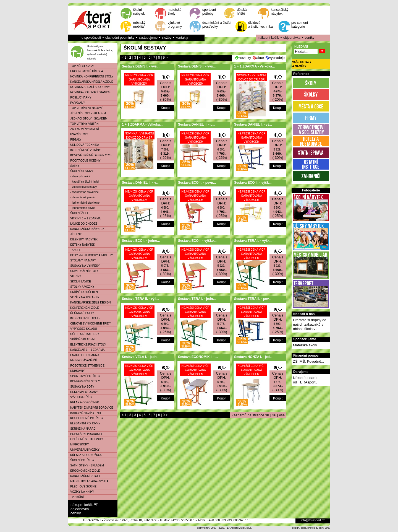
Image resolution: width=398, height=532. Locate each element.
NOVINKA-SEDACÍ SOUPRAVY (89, 87)
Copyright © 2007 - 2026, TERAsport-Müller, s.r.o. (225, 528)
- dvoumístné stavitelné (83, 192)
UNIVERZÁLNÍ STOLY (83, 271)
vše (282, 415)
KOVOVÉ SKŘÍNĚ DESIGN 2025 (90, 155)
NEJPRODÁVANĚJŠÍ (82, 360)
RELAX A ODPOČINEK (83, 402)
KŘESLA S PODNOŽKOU (85, 455)
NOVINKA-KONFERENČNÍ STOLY (91, 76)
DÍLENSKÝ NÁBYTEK (83, 239)
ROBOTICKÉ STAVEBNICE (86, 366)
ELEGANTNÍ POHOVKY (84, 423)
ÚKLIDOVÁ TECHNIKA (83, 145)
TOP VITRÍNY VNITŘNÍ (84, 124)
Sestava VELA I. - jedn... (141, 357)
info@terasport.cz (313, 520)
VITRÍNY (75, 276)
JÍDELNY (75, 234)
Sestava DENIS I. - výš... (141, 66)
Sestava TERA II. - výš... (141, 299)
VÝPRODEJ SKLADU (83, 329)
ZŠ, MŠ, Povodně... (309, 361)
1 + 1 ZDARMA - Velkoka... (254, 66)
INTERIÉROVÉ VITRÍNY (84, 150)
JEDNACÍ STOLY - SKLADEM (88, 119)
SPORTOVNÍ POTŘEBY (84, 376)
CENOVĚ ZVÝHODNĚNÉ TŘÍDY (89, 324)
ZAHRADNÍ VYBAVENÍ (83, 129)
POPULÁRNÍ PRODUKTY (85, 434)
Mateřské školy (305, 345)
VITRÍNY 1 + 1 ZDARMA (84, 218)
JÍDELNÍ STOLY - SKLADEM (87, 113)
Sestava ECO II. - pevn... (197, 183)
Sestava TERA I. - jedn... (197, 299)
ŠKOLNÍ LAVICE (79, 281)
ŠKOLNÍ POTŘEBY (81, 460)
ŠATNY (74, 166)
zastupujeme (148, 38)
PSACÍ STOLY (78, 134)
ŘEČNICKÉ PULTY (81, 313)
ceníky (309, 38)
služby (167, 38)
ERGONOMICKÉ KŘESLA (86, 71)
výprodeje (277, 58)
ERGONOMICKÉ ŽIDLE (84, 471)
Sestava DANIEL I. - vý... (253, 124)
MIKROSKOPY (78, 444)
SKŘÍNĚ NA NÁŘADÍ (82, 429)
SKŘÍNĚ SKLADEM (81, 339)
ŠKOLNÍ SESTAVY (81, 171)
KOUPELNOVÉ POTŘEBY (86, 418)
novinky (245, 58)
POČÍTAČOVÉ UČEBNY (84, 161)
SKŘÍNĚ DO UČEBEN (83, 292)
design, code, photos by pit (307, 528)
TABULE (74, 250)
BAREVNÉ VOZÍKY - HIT (85, 413)
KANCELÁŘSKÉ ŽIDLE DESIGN (89, 303)
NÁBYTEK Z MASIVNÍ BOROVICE (91, 408)
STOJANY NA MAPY (82, 260)
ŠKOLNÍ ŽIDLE (78, 213)
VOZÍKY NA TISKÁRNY (84, 297)
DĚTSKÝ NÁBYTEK (82, 245)
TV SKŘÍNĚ (76, 497)
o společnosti (91, 38)
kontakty (182, 38)
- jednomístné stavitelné (84, 203)
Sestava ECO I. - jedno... (141, 241)
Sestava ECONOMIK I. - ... (198, 357)
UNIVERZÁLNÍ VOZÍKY (84, 450)
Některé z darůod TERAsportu (305, 380)
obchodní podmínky (120, 38)
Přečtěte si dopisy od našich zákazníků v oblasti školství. (310, 324)
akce (260, 58)
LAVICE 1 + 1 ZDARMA (84, 355)
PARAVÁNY (76, 103)
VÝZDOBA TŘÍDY (80, 397)
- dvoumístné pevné (81, 197)
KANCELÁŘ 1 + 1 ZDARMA (86, 350)
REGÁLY (75, 140)
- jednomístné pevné (82, 208)
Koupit (166, 108)
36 (274, 415)
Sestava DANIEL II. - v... (140, 183)
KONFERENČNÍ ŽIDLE (83, 308)
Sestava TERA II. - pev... (253, 299)
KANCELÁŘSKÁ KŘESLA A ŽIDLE (91, 82)
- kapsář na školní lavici (83, 182)
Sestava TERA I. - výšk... (253, 241)
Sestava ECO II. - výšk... (253, 183)
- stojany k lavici (79, 176)
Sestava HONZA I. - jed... (253, 357)
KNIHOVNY (76, 371)
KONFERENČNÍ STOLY (84, 381)
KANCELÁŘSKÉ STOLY (84, 476)
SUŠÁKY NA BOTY (81, 387)
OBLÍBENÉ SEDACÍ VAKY (86, 439)
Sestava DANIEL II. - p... (197, 124)
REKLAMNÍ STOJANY (83, 392)
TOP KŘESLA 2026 (81, 66)
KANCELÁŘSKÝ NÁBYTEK (86, 229)
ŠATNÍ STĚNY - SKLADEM (86, 465)
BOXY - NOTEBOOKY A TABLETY (91, 255)
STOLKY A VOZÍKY (81, 287)
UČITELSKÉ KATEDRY (84, 334)
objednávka (292, 38)
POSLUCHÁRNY (80, 98)
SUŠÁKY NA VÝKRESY (84, 266)
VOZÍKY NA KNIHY (81, 492)
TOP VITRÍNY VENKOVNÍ (85, 108)
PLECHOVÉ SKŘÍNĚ (82, 486)
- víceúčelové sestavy (82, 187)
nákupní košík (269, 38)
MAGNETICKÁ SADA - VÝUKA (88, 481)
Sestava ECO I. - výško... (197, 241)
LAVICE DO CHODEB (83, 224)
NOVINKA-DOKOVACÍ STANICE (89, 92)
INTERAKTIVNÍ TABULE (84, 318)
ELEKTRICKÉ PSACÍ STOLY (87, 345)
